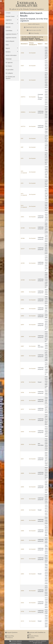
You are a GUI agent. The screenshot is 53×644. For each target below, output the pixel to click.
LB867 (22, 346)
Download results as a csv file (34, 27)
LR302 (22, 80)
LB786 (22, 392)
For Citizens (9, 66)
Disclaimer (31, 638)
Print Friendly (34, 33)
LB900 (22, 316)
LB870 (22, 325)
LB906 (22, 309)
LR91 (22, 138)
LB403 (22, 574)
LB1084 (23, 238)
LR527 (22, 66)
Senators (12, 52)
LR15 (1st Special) (24, 194)
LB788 (22, 382)
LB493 (22, 520)
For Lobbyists (9, 73)
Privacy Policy (10, 636)
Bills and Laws (12, 23)
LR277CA (23, 126)
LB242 (22, 603)
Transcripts (9, 59)
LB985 (22, 292)
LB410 (22, 559)
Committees (12, 30)
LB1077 (23, 249)
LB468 (22, 549)
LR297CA (23, 97)
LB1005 (23, 263)
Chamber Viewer (12, 16)
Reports (12, 48)
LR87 (22, 147)
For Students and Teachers (10, 78)
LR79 (22, 158)
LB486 (22, 531)
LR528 (22, 53)
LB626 (22, 444)
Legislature (12, 20)
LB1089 (23, 228)
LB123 (22, 621)
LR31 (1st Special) (24, 172)
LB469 (22, 540)
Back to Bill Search (34, 24)
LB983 (22, 300)
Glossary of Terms (33, 636)
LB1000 (23, 280)
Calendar (8, 27)
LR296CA (23, 112)
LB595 (22, 499)
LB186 (22, 611)
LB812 (22, 368)
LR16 (22, 183)
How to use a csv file (34, 30)
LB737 (22, 409)
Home (9, 13)
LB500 (22, 510)
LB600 (22, 487)
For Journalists (10, 70)
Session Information (11, 55)
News (7, 45)
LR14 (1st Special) (24, 206)
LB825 (22, 356)
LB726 (22, 420)
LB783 (22, 400)
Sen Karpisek (32, 53)
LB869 (22, 337)
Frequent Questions (11, 632)
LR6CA (22, 217)
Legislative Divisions (12, 34)
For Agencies (9, 62)
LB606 (22, 473)
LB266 (22, 591)
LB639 (22, 432)
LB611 (22, 459)
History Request (10, 41)
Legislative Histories (11, 38)
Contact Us (9, 638)
